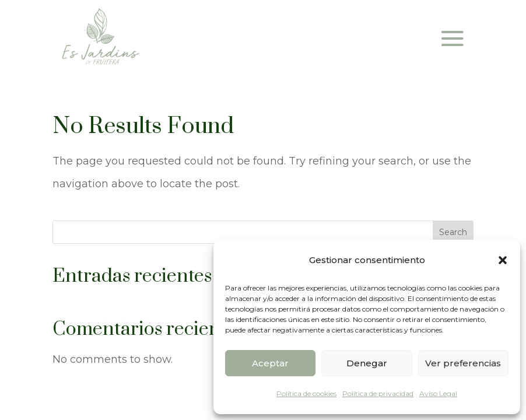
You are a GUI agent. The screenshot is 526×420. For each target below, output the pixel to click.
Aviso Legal (438, 393)
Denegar (367, 363)
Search (453, 232)
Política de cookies (306, 393)
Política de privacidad (378, 393)
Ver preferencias (463, 363)
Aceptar (270, 363)
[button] (503, 260)
